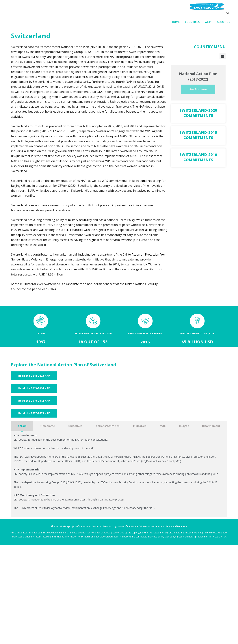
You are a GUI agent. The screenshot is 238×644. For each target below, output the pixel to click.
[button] (223, 58)
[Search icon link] (228, 18)
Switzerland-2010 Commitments (198, 159)
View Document (198, 91)
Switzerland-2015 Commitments (198, 137)
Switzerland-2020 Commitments (198, 115)
